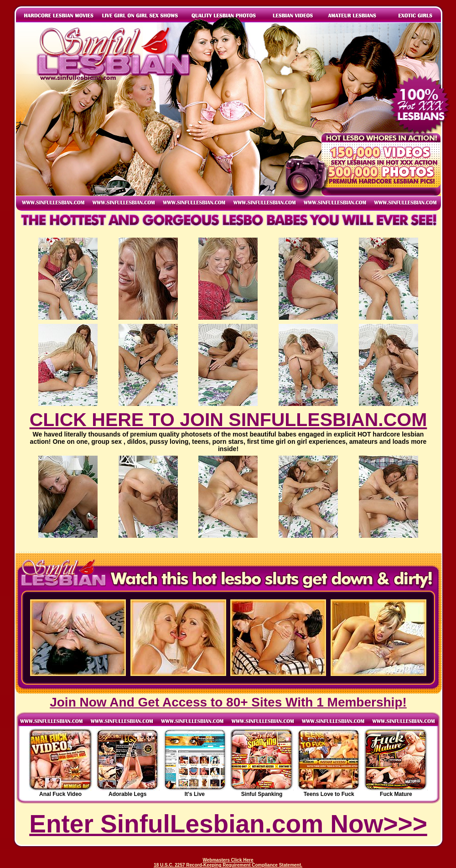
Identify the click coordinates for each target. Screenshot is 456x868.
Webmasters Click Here (228, 860)
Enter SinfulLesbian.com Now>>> (228, 824)
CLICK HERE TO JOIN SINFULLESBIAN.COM (228, 420)
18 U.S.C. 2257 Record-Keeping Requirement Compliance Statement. (228, 865)
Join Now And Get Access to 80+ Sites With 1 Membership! (228, 702)
